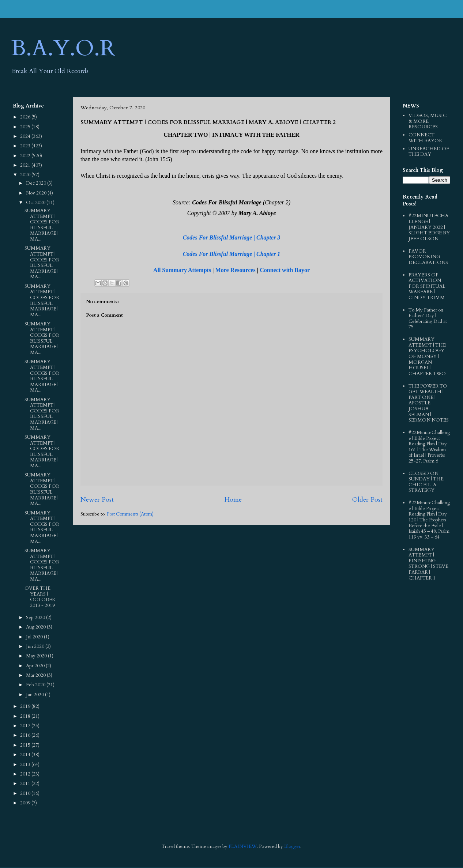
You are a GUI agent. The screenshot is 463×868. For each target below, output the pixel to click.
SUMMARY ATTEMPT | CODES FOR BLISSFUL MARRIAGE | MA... (42, 225)
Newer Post (97, 500)
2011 (26, 784)
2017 (26, 726)
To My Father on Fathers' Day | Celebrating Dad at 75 (428, 319)
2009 (26, 803)
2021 (26, 165)
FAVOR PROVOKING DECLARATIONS (428, 257)
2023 (26, 146)
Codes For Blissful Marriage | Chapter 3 (232, 237)
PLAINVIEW (243, 846)
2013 (26, 765)
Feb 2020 (36, 685)
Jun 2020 (36, 646)
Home (233, 500)
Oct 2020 (36, 203)
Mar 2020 (36, 675)
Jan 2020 (35, 695)
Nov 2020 (37, 193)
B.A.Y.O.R (63, 48)
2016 (26, 735)
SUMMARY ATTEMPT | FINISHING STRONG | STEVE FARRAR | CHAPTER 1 (428, 564)
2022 (26, 156)
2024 (26, 136)
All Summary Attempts (182, 270)
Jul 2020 (35, 637)
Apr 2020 (36, 666)
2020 (26, 175)
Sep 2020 (36, 618)
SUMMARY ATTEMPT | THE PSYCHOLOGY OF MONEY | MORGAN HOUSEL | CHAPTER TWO (427, 356)
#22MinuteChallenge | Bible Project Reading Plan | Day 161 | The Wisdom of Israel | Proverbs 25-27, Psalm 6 (429, 447)
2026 (26, 117)
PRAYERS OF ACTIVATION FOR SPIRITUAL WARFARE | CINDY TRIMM (427, 286)
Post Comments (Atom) (130, 514)
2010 (26, 793)
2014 (26, 755)
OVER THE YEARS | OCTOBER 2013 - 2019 (40, 597)
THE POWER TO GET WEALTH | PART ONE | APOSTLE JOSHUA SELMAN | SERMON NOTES (429, 403)
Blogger (292, 846)
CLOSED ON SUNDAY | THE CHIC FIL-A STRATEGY (426, 482)
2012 (26, 774)
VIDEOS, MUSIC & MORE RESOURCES (428, 121)
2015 (26, 745)
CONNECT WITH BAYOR (425, 138)
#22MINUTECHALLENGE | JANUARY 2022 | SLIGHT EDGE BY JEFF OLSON (429, 227)
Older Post (367, 500)
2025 (26, 127)
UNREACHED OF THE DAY (429, 152)
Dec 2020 (37, 183)
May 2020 (37, 656)
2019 (26, 706)
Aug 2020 (36, 627)
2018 (26, 716)
